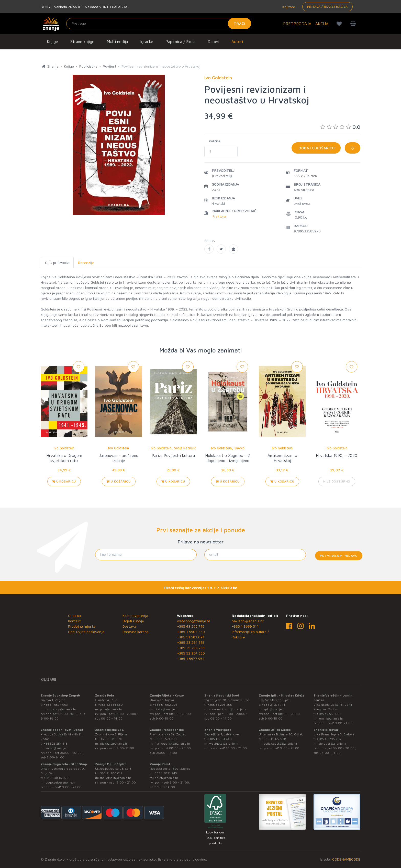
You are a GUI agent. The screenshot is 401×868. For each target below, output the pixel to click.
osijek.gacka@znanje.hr (281, 743)
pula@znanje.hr (111, 709)
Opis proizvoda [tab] (57, 262)
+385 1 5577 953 (191, 658)
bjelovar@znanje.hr (332, 743)
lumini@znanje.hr (331, 718)
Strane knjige (82, 41)
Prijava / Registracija (327, 7)
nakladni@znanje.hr (248, 621)
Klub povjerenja (135, 615)
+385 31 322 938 (274, 739)
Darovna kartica (135, 632)
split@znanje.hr (275, 709)
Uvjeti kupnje (133, 621)
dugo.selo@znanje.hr (61, 782)
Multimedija (117, 41)
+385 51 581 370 (110, 739)
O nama (74, 615)
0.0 (340, 127)
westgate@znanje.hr (224, 743)
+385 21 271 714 (274, 705)
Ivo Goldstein (64, 448)
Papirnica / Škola (180, 41)
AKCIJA (322, 24)
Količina (215, 141)
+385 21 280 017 (110, 773)
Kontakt (74, 621)
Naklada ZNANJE (67, 7)
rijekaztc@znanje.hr (114, 743)
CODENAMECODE (346, 859)
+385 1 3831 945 (165, 773)
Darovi (213, 41)
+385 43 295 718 (191, 626)
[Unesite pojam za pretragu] (159, 24)
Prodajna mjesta (82, 626)
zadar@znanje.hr (58, 748)
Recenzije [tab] (86, 262)
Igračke (147, 41)
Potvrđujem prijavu (339, 556)
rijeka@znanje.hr (167, 709)
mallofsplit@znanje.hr (116, 778)
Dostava (129, 626)
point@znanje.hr (166, 778)
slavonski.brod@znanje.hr (228, 709)
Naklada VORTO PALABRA (106, 7)
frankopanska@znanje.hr (172, 743)
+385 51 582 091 (191, 637)
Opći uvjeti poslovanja (86, 632)
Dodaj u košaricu (316, 148)
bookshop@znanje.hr (61, 709)
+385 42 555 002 (329, 714)
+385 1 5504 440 (191, 632)
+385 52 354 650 (191, 653)
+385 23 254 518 (191, 642)
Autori (237, 41)
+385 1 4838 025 (56, 778)
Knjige (52, 41)
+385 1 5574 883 (165, 739)
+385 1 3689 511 (245, 626)
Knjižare (288, 7)
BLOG (45, 7)
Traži (240, 23)
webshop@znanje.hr (194, 621)
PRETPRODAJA (297, 24)
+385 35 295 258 (191, 648)
